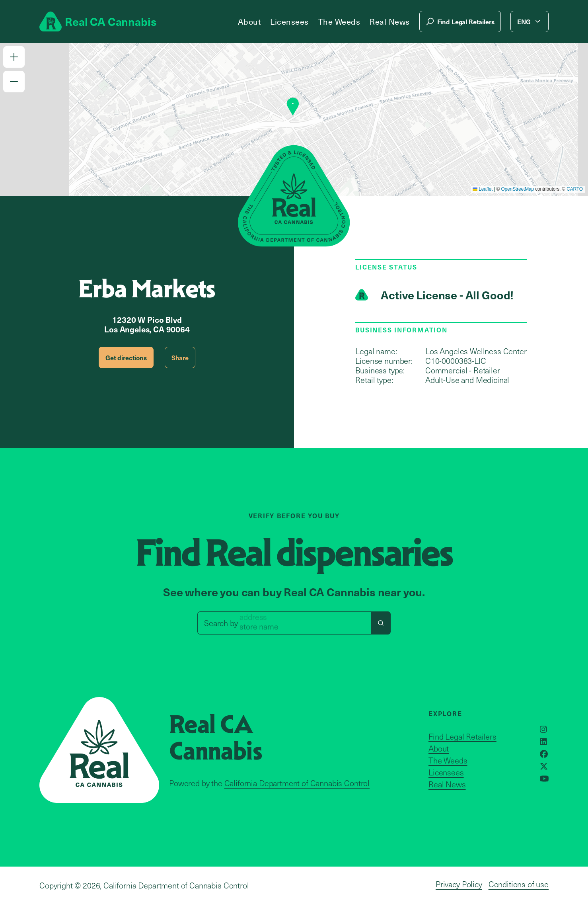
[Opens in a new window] (543, 729)
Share (180, 357)
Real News (390, 21)
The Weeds (339, 21)
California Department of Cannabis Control (297, 783)
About (249, 21)
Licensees (289, 21)
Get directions (126, 357)
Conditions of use (519, 884)
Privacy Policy (459, 884)
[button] (14, 57)
